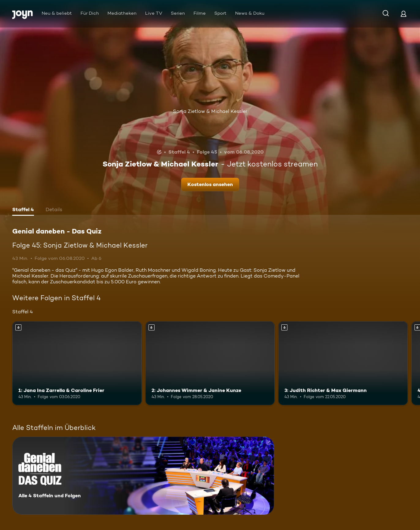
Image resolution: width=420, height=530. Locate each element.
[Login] (403, 14)
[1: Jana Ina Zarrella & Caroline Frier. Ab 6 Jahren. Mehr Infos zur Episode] (77, 363)
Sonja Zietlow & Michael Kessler (210, 111)
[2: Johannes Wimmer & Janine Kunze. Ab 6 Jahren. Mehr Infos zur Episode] (210, 363)
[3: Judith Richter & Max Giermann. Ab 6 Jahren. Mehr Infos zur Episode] (343, 363)
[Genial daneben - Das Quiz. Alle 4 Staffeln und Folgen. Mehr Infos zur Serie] (143, 476)
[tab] (23, 210)
